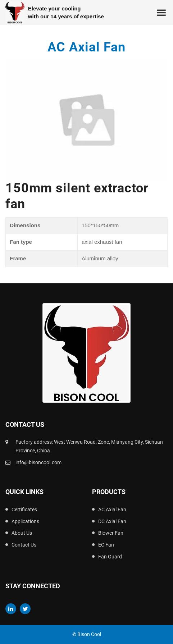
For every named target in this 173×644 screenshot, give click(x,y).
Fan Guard (110, 557)
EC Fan (106, 545)
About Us (22, 533)
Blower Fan (111, 533)
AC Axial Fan (112, 510)
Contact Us (24, 545)
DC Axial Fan (112, 521)
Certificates (24, 510)
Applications (25, 521)
